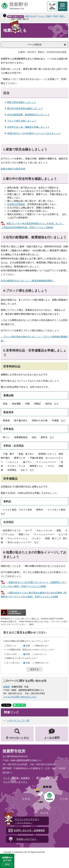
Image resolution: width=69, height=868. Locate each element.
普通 (28, 646)
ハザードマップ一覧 (18, 721)
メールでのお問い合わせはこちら (20, 697)
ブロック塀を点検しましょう (22, 121)
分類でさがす (31, 16)
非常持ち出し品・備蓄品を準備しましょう (28, 127)
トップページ (17, 16)
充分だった (11, 646)
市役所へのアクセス (26, 839)
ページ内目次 (34, 45)
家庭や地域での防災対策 (13, 169)
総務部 (7, 687)
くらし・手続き (45, 16)
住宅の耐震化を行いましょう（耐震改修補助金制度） (28, 281)
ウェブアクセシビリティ (15, 782)
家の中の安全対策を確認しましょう (25, 108)
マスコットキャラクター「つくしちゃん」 (27, 821)
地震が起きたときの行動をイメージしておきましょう (34, 133)
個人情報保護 (43, 778)
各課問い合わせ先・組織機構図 (29, 830)
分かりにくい (41, 654)
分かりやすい (12, 654)
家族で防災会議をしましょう (22, 102)
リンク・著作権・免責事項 (16, 778)
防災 (56, 16)
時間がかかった (42, 663)
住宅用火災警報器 (16, 204)
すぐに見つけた (13, 663)
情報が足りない (42, 646)
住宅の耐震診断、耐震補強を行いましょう (28, 115)
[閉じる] (31, 93)
